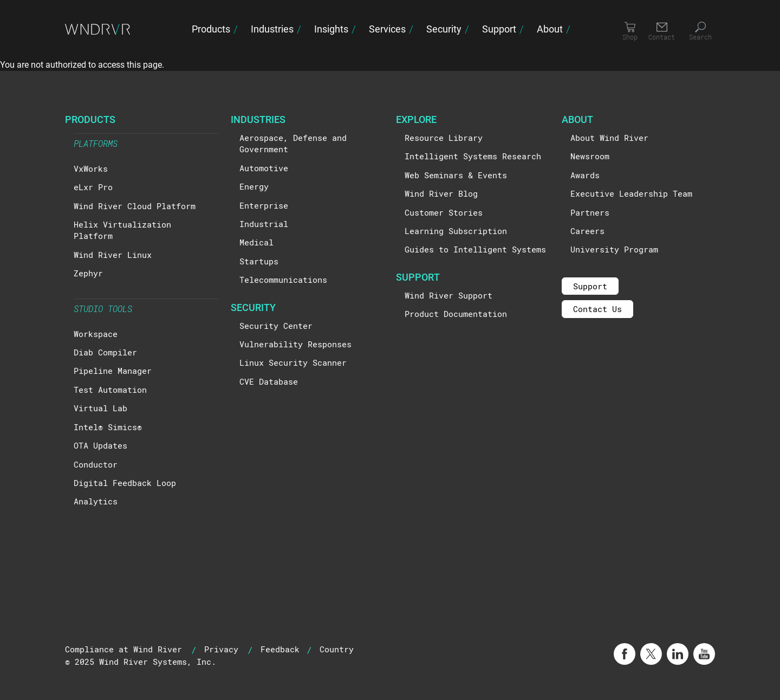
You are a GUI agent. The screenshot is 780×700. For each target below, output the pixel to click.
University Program (614, 249)
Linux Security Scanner (293, 362)
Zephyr (88, 273)
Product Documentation (456, 314)
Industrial (264, 224)
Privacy (221, 649)
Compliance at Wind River (123, 649)
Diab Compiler (105, 352)
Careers (587, 231)
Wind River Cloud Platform (135, 206)
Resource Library (444, 138)
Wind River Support (448, 295)
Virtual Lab (100, 408)
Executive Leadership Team (631, 193)
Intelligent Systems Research (473, 156)
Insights (331, 29)
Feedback (280, 649)
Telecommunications (283, 280)
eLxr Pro (93, 187)
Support (499, 29)
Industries (272, 29)
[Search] (700, 32)
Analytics (96, 501)
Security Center (276, 326)
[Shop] (630, 32)
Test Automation (110, 390)
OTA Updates (100, 445)
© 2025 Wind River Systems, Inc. (141, 662)
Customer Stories (444, 212)
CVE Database (269, 381)
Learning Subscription (456, 231)
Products (211, 29)
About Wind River (609, 138)
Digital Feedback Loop (125, 483)
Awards (585, 175)
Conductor (96, 464)
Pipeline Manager (113, 371)
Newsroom (590, 156)
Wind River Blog (441, 193)
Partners (590, 212)
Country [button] (337, 649)
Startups (259, 261)
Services (387, 29)
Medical (256, 242)
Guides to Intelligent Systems (475, 249)
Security (444, 29)
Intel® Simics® (108, 427)
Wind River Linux (113, 255)
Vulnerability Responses (295, 344)
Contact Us (597, 309)
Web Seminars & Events (456, 175)
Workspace (96, 334)
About (550, 29)
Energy (254, 186)
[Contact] (662, 32)
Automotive (264, 168)
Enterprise (264, 205)
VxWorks (91, 168)
